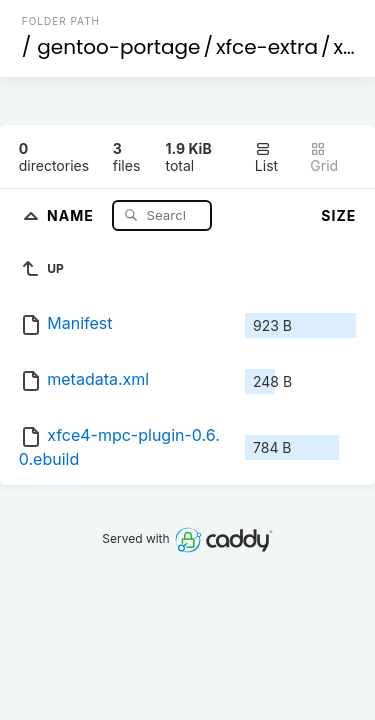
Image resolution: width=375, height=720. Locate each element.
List (266, 157)
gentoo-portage (118, 47)
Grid (324, 157)
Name (72, 214)
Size (338, 215)
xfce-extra (267, 47)
